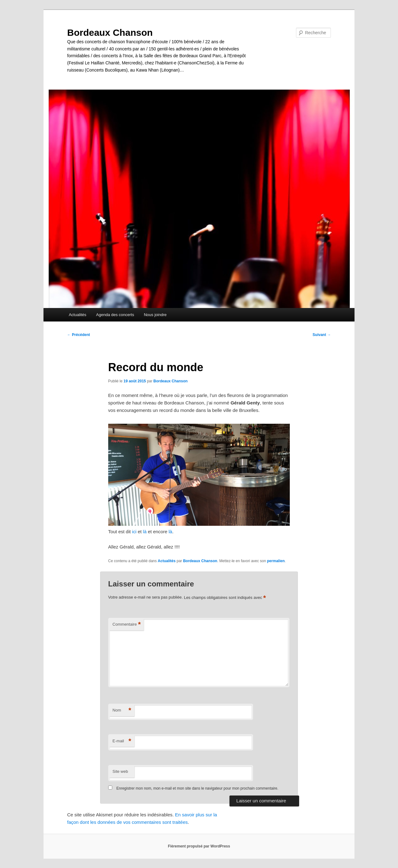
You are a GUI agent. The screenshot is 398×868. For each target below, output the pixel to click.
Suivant (322, 335)
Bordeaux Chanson (110, 33)
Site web (120, 771)
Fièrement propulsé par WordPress (199, 846)
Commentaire (127, 625)
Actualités (77, 315)
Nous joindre (155, 315)
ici (134, 532)
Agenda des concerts (115, 315)
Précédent (79, 335)
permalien (276, 561)
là (145, 532)
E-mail (122, 741)
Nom (122, 710)
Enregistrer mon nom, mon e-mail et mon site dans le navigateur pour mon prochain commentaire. (197, 788)
